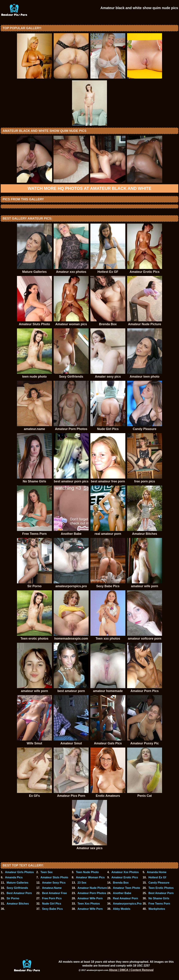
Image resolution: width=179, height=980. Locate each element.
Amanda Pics (14, 877)
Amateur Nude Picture (92, 888)
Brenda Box (121, 883)
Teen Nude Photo (87, 872)
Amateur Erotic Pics (125, 877)
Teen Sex (47, 872)
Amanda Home (157, 872)
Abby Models (122, 909)
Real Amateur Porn (125, 898)
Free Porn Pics (52, 898)
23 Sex (82, 883)
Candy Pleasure (159, 883)
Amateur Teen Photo (126, 888)
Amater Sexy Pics (54, 883)
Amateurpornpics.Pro (127, 904)
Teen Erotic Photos (161, 888)
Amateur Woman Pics (90, 877)
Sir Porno (13, 898)
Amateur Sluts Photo (54, 877)
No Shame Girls (159, 898)
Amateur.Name (52, 888)
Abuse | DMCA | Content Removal (131, 970)
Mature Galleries (18, 883)
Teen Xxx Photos (89, 904)
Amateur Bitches (18, 904)
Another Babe (122, 893)
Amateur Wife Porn (90, 898)
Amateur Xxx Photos (125, 872)
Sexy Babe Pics (52, 909)
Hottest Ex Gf (157, 877)
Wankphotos (157, 909)
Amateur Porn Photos (92, 893)
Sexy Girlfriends (17, 888)
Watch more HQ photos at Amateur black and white (89, 188)
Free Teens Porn (159, 904)
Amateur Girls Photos (19, 872)
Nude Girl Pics (51, 904)
